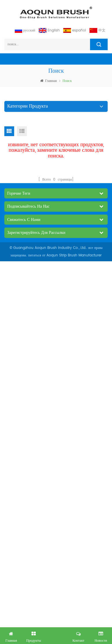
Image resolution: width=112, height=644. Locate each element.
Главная (48, 81)
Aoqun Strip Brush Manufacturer (74, 255)
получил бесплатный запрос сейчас (56, 634)
